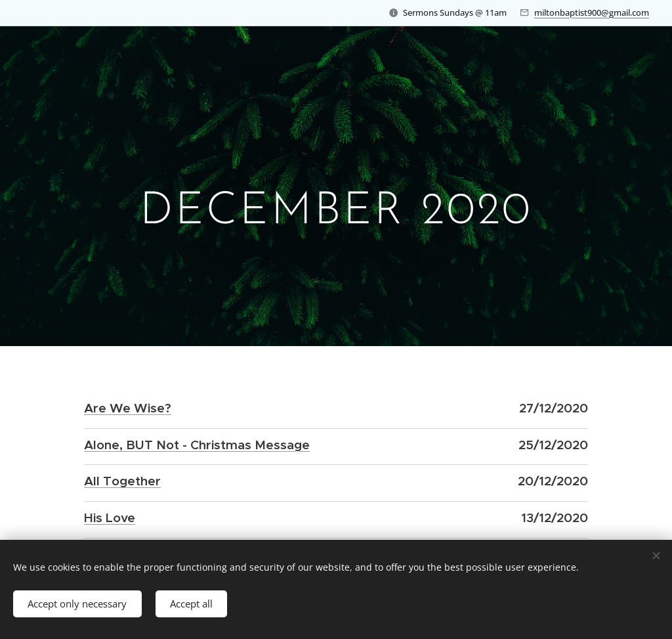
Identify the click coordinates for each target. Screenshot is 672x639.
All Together (122, 481)
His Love (110, 517)
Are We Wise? (128, 408)
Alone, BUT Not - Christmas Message (197, 444)
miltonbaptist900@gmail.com (592, 12)
